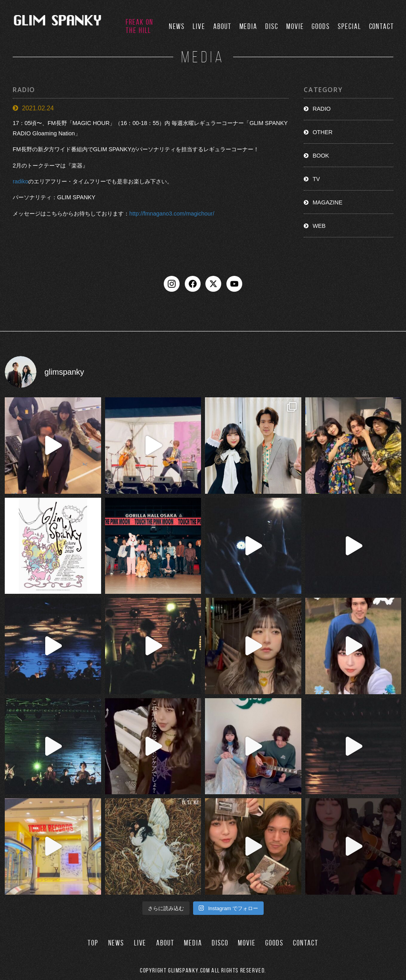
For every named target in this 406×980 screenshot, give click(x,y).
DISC (272, 26)
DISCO (220, 943)
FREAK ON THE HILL (139, 26)
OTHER (322, 132)
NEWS (177, 26)
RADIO (322, 109)
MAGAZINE (327, 202)
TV (316, 179)
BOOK (321, 156)
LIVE (199, 26)
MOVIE (295, 26)
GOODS (321, 26)
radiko (20, 181)
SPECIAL (349, 26)
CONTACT (382, 26)
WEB (319, 226)
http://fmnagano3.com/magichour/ (172, 214)
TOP (93, 943)
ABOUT (222, 26)
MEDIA (249, 26)
